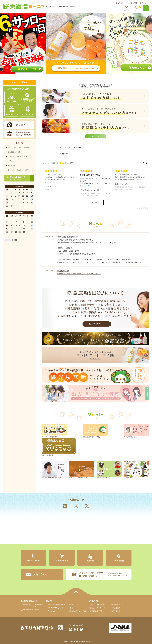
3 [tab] (73, 76)
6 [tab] (83, 76)
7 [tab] (86, 76)
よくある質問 (132, 3)
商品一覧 (95, 136)
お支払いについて (97, 605)
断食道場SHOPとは (39, 605)
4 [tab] (76, 76)
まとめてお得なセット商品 (77, 611)
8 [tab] (90, 76)
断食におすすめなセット (55, 608)
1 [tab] (66, 76)
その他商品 (51, 611)
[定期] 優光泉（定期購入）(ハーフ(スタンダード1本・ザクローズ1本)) (95, 194)
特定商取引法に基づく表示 (98, 608)
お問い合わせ (144, 3)
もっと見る (95, 203)
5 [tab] (80, 76)
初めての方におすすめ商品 (56, 605)
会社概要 (38, 609)
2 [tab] (70, 76)
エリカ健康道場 (37, 525)
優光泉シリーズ (74, 605)
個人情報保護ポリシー (97, 611)
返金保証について (117, 605)
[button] (144, 163)
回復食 (71, 608)
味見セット (49, 190)
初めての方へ (120, 3)
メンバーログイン (19, 82)
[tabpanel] (76, 44)
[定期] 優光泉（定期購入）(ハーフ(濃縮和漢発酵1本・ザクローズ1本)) (130, 188)
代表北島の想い (26, 605)
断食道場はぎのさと (124, 525)
